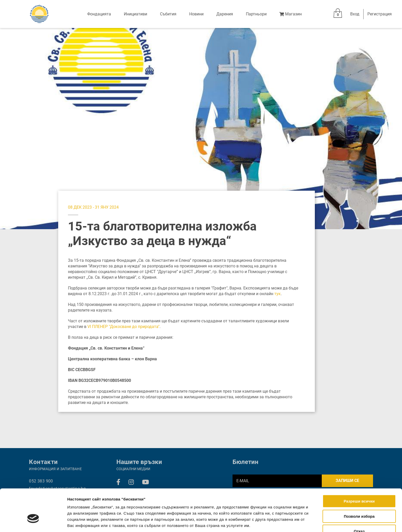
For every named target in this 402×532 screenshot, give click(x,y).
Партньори (256, 14)
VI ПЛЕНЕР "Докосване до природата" (123, 327)
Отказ (359, 499)
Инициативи (135, 14)
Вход (355, 14)
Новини (196, 14)
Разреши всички (359, 469)
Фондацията (99, 14)
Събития (168, 14)
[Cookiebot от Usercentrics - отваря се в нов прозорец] (33, 522)
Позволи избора (359, 484)
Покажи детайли (328, 522)
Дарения (225, 14)
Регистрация (380, 14)
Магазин (291, 14)
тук (278, 294)
